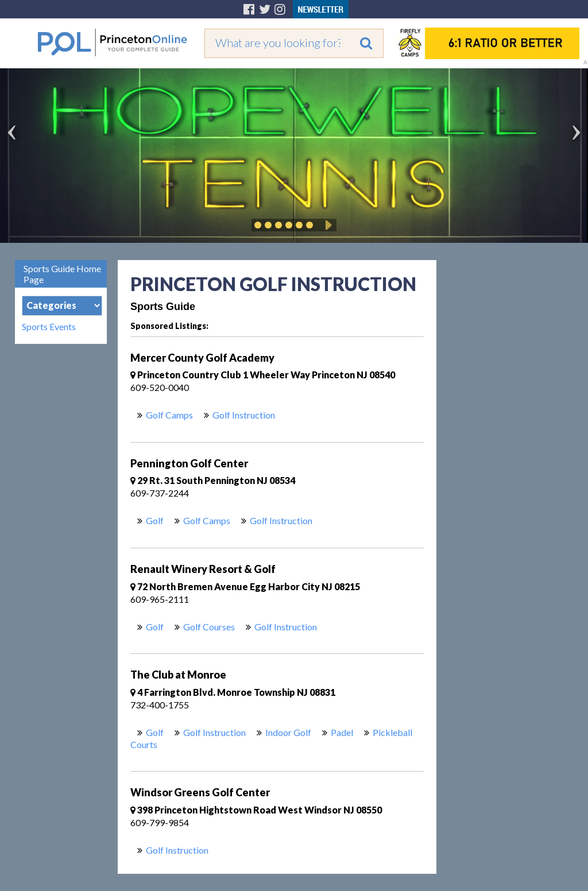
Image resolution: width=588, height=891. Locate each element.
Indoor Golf (288, 732)
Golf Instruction (244, 415)
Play (327, 225)
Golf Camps (169, 415)
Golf (155, 520)
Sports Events (49, 327)
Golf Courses (209, 627)
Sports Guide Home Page (62, 274)
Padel (342, 732)
